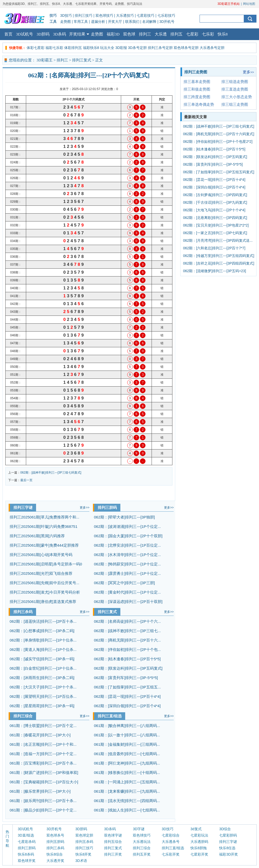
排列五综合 (113, 842)
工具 (53, 22)
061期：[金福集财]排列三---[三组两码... (127, 744)
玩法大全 (107, 48)
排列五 (176, 34)
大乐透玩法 (142, 842)
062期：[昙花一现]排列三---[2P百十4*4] (127, 696)
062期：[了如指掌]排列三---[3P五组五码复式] (219, 172)
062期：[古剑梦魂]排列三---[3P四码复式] (215, 195)
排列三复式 (82, 60)
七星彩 (192, 34)
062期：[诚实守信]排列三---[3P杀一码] (42, 659)
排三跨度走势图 (197, 97)
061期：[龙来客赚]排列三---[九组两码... (127, 791)
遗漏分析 (98, 22)
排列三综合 (23, 716)
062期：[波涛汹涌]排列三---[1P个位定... (127, 526)
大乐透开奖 (55, 861)
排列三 (145, 34)
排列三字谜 (23, 507)
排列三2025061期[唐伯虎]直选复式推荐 (43, 602)
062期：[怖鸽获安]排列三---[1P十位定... (127, 564)
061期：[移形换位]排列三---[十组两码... (127, 772)
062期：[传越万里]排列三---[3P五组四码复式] (219, 256)
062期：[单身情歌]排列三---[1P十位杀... (43, 640)
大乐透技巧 (125, 15)
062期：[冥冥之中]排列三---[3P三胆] (124, 583)
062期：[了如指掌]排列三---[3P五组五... (127, 687)
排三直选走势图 (235, 89)
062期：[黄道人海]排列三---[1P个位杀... (43, 649)
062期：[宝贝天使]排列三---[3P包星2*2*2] (216, 225)
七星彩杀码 (27, 842)
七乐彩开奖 (171, 854)
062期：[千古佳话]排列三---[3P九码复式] (215, 202)
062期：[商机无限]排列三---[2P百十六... (127, 640)
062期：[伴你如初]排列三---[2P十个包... (127, 649)
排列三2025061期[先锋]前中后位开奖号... (44, 583)
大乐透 (161, 34)
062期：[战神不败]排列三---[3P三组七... (127, 631)
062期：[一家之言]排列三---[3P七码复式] (215, 233)
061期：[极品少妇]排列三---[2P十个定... (43, 810)
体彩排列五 (73, 48)
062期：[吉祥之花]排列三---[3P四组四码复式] (219, 263)
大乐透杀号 (171, 842)
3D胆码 (43, 34)
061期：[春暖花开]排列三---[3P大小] (40, 735)
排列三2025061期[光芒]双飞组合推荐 (41, 573)
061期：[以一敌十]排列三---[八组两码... (127, 735)
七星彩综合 (171, 835)
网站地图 (249, 4)
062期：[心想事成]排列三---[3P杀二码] (42, 631)
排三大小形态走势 (237, 97)
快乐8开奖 (84, 854)
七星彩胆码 (228, 835)
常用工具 (81, 22)
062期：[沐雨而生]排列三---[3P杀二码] (42, 678)
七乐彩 (208, 34)
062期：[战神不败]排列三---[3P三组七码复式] (51, 473)
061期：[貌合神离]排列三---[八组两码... (127, 726)
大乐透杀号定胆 (212, 48)
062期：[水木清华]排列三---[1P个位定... (127, 555)
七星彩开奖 (199, 854)
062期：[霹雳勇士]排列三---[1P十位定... (127, 573)
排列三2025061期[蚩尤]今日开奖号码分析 (45, 592)
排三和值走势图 (197, 89)
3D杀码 (60, 34)
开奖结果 (79, 32)
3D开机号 (167, 22)
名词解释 (149, 22)
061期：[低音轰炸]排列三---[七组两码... (127, 754)
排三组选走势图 (235, 82)
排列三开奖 (113, 854)
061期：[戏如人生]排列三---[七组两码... (127, 810)
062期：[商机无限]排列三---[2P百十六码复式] (219, 134)
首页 (8, 34)
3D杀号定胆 (137, 48)
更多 (85, 508)
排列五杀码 (84, 842)
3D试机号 (25, 34)
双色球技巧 (104, 15)
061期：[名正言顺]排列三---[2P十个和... (43, 744)
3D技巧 (66, 15)
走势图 (66, 22)
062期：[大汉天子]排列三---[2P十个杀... (43, 687)
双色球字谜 (113, 835)
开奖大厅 (115, 22)
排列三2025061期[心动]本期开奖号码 (41, 555)
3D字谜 (139, 829)
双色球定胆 (84, 835)
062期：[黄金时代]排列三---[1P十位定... (127, 592)
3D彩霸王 (45, 60)
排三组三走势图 (235, 104)
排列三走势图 (196, 72)
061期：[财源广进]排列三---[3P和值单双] (44, 772)
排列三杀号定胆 (160, 48)
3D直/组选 (26, 835)
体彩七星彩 (36, 48)
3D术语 (81, 861)
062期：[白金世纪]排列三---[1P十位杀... (43, 668)
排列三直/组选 (110, 716)
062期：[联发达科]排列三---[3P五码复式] (128, 668)
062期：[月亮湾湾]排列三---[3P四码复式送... (218, 240)
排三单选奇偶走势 (199, 104)
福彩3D (113, 34)
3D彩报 (121, 48)
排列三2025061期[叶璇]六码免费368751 (44, 526)
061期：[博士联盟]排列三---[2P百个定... (43, 726)
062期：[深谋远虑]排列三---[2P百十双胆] (128, 602)
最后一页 (26, 480)
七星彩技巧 (145, 15)
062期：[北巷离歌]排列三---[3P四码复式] (215, 218)
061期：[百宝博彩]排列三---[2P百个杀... (43, 763)
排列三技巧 (84, 15)
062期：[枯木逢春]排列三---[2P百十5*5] (127, 659)
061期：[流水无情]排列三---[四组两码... (127, 801)
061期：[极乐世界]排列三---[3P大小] (40, 791)
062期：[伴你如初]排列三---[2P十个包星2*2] (218, 142)
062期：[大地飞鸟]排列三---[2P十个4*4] (214, 210)
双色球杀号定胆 (186, 48)
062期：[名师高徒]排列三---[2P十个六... (127, 621)
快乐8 (223, 34)
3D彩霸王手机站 (229, 4)
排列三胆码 (107, 507)
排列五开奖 (142, 854)
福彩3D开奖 (229, 854)
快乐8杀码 (26, 854)
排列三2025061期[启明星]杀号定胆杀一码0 (46, 564)
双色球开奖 (27, 861)
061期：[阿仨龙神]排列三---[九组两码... (127, 763)
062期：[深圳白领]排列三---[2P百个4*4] (127, 706)
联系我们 (132, 22)
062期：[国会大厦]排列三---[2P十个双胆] (128, 536)
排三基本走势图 (197, 82)
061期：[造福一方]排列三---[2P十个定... (43, 754)
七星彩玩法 (199, 835)
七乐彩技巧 (166, 15)
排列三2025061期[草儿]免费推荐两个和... (44, 517)
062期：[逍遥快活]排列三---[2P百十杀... (43, 621)
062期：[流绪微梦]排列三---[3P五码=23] (215, 271)
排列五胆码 (55, 842)
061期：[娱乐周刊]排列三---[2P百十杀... (43, 801)
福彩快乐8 (91, 48)
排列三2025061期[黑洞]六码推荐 (37, 536)
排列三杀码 (23, 612)
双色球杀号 (55, 835)
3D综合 (225, 829)
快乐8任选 (227, 848)
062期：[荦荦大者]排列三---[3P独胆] (124, 517)
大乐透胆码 (199, 842)
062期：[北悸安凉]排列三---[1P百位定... (127, 545)
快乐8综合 (55, 854)
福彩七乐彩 (54, 48)
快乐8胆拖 (199, 848)
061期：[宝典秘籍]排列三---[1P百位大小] (44, 782)
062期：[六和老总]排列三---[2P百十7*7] (214, 248)
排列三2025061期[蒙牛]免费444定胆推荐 (44, 545)
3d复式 (196, 829)
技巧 (53, 15)
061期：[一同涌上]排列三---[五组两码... (127, 782)
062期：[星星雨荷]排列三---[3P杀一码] (42, 706)
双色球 (129, 34)
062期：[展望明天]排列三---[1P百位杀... (43, 696)
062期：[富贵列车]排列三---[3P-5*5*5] (126, 678)
